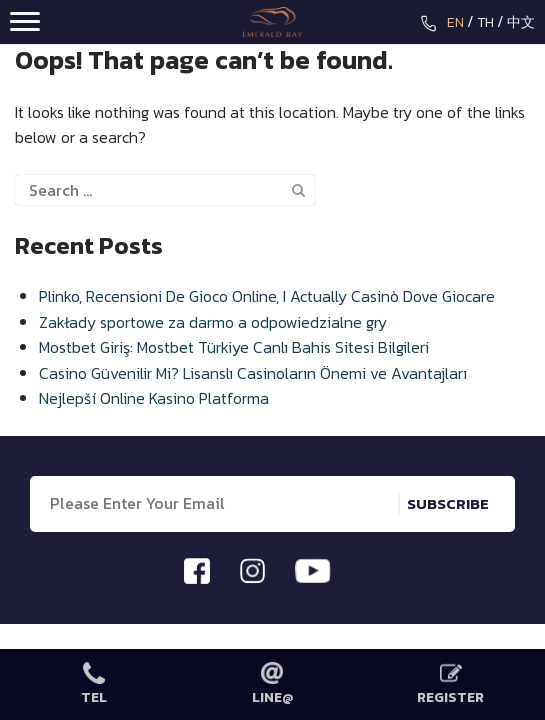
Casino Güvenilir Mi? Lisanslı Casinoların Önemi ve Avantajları (253, 373)
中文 (521, 22)
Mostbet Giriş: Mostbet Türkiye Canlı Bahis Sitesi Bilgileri (234, 347)
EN (455, 22)
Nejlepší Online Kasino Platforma (154, 398)
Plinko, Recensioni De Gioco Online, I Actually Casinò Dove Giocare (267, 296)
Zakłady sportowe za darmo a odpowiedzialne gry (213, 322)
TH (485, 22)
